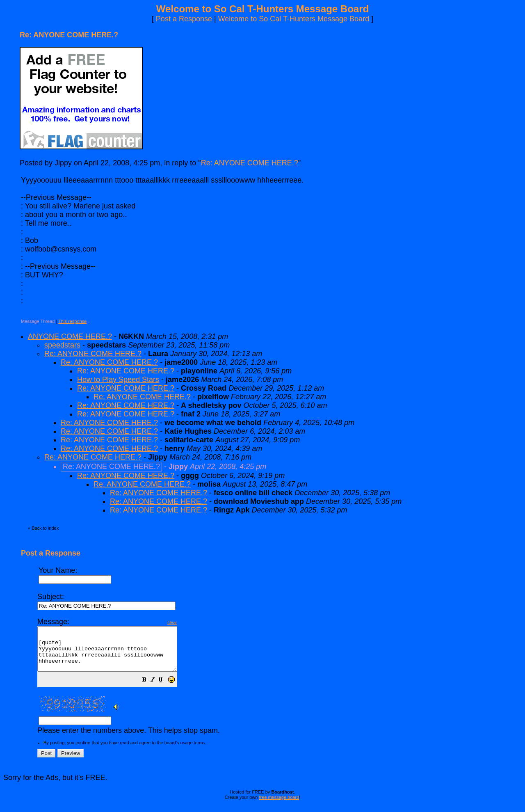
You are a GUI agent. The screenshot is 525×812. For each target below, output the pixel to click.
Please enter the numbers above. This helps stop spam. (276, 679)
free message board (279, 806)
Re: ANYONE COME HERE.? (250, 163)
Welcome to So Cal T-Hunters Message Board (295, 19)
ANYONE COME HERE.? (70, 336)
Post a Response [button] (184, 19)
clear (189, 622)
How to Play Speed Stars (118, 380)
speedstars (62, 345)
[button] (161, 689)
